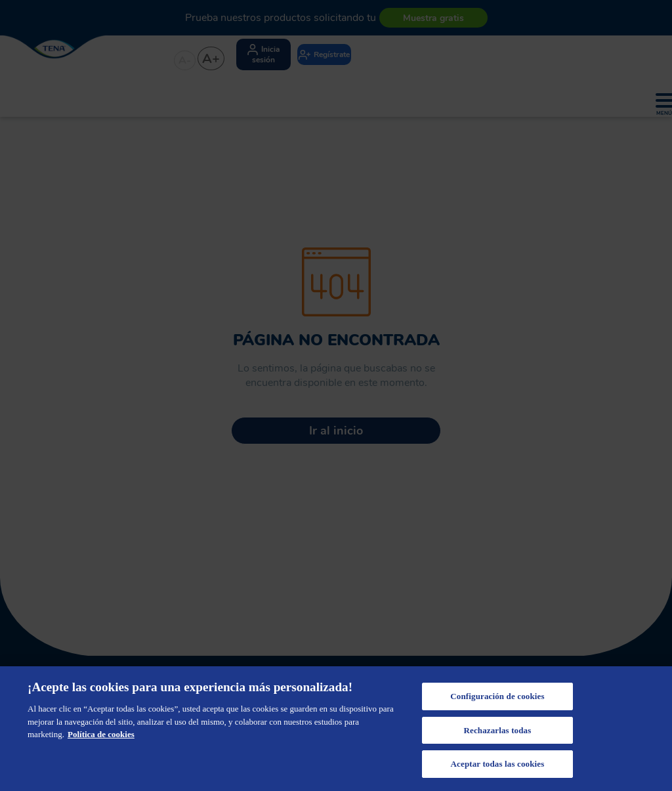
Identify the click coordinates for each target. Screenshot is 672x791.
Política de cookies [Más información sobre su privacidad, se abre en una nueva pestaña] (101, 734)
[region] (336, 729)
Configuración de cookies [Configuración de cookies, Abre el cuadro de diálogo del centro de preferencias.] (497, 696)
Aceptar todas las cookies (498, 764)
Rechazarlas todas (497, 730)
